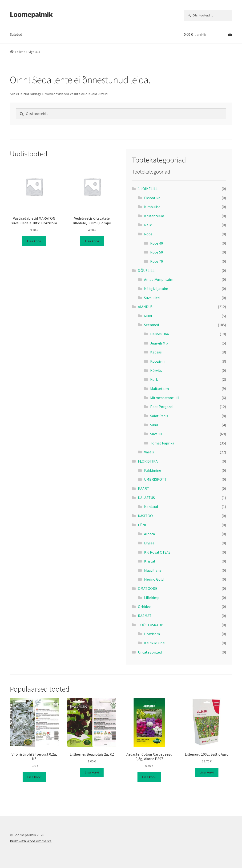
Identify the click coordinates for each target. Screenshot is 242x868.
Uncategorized (150, 652)
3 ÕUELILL (146, 270)
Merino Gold (154, 579)
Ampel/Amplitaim (159, 279)
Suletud (16, 34)
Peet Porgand (161, 407)
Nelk (148, 225)
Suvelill (156, 434)
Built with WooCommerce (31, 841)
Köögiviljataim (156, 289)
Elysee (149, 543)
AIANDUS (145, 307)
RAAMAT (145, 616)
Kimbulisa (152, 207)
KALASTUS (146, 498)
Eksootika (152, 198)
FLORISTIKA (148, 461)
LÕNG (143, 525)
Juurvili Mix (159, 343)
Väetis (149, 452)
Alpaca (149, 534)
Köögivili (157, 361)
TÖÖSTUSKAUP (151, 625)
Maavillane (153, 570)
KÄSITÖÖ (145, 516)
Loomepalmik (31, 14)
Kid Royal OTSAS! (158, 552)
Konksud (151, 507)
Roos (148, 234)
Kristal (150, 561)
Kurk (154, 379)
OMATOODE (148, 588)
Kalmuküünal (155, 643)
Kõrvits (156, 370)
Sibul (154, 425)
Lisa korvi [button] (34, 241)
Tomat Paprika (162, 443)
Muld (148, 316)
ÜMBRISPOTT (155, 479)
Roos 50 (157, 252)
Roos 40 (157, 243)
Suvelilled (152, 298)
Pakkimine (153, 470)
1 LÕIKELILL (148, 189)
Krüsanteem (154, 216)
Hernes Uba (159, 334)
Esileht (20, 52)
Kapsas (156, 352)
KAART (144, 488)
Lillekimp (152, 598)
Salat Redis (159, 416)
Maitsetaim (159, 388)
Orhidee (144, 606)
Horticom (152, 634)
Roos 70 (157, 261)
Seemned (151, 325)
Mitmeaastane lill (165, 398)
